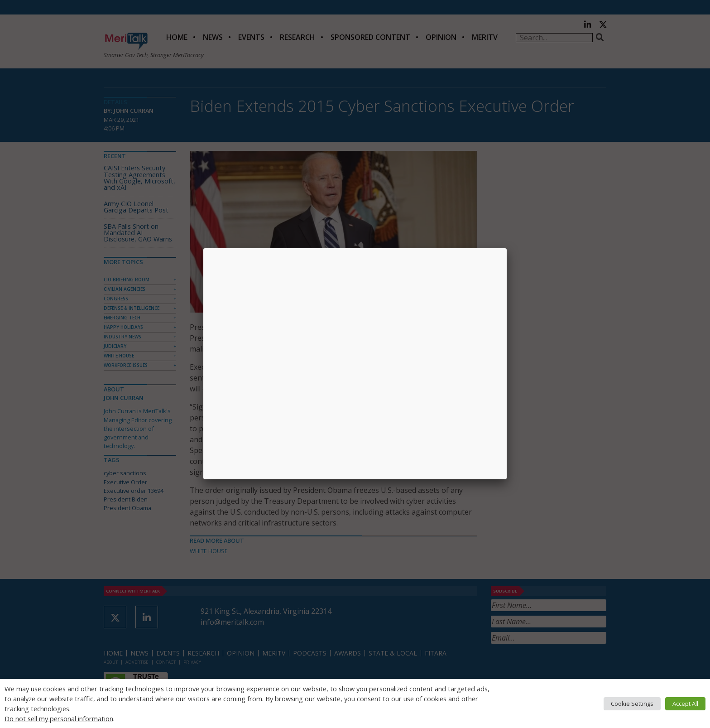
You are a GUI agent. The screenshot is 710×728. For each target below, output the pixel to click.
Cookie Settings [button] (632, 704)
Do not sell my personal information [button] (59, 718)
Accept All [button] (685, 704)
